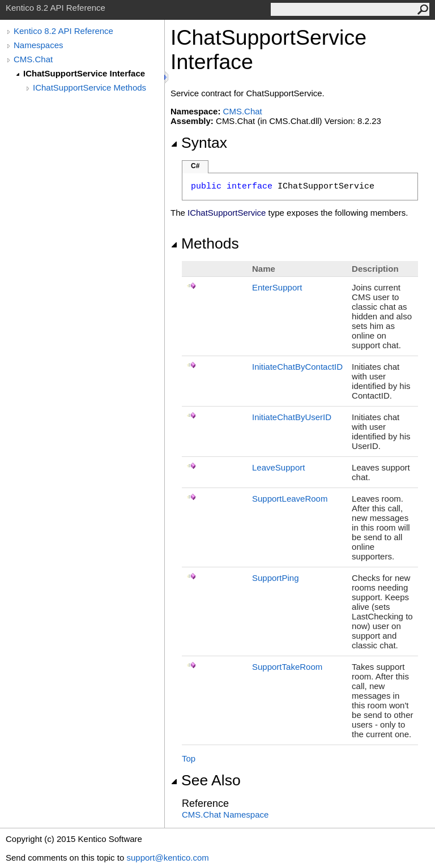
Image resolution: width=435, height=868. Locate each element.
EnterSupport (277, 287)
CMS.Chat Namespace (225, 814)
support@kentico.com (167, 858)
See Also (206, 780)
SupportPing (276, 578)
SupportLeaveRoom (290, 499)
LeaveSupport (278, 467)
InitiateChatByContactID (297, 367)
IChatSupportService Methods (89, 87)
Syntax (199, 143)
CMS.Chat (33, 59)
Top (189, 758)
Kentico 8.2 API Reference (63, 31)
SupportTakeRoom (287, 667)
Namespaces (39, 45)
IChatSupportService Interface (84, 73)
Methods (205, 243)
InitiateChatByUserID (292, 417)
